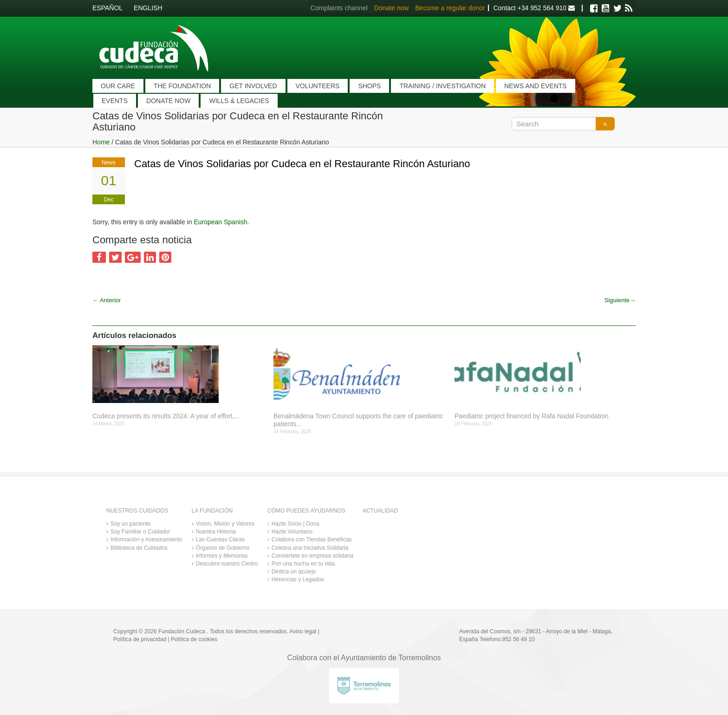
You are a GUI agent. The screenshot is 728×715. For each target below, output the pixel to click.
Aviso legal (303, 631)
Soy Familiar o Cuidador (140, 532)
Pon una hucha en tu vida (303, 564)
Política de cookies (194, 639)
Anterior (107, 300)
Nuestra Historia (216, 532)
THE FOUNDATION (182, 86)
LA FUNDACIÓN (212, 511)
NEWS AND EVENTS (536, 86)
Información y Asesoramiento (146, 539)
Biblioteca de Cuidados (139, 548)
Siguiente (620, 300)
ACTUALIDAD (380, 511)
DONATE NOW (168, 101)
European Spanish (220, 222)
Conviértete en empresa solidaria (312, 556)
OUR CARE (118, 86)
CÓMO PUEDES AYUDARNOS (306, 511)
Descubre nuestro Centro (227, 564)
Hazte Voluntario (292, 532)
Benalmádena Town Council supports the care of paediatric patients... (358, 420)
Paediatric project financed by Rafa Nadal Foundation (532, 416)
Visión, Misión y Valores (225, 524)
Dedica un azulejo (294, 572)
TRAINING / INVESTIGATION (442, 86)
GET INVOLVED (253, 86)
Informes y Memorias (222, 556)
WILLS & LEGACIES (239, 101)
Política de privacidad (140, 639)
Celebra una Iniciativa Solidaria (310, 548)
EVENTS (115, 101)
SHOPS (369, 86)
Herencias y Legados (298, 579)
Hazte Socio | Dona (296, 524)
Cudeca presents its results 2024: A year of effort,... (166, 416)
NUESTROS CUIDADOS (137, 511)
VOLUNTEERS (318, 86)
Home (101, 142)
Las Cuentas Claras (220, 539)
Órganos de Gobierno (223, 548)
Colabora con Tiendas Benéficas (312, 539)
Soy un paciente (130, 524)
